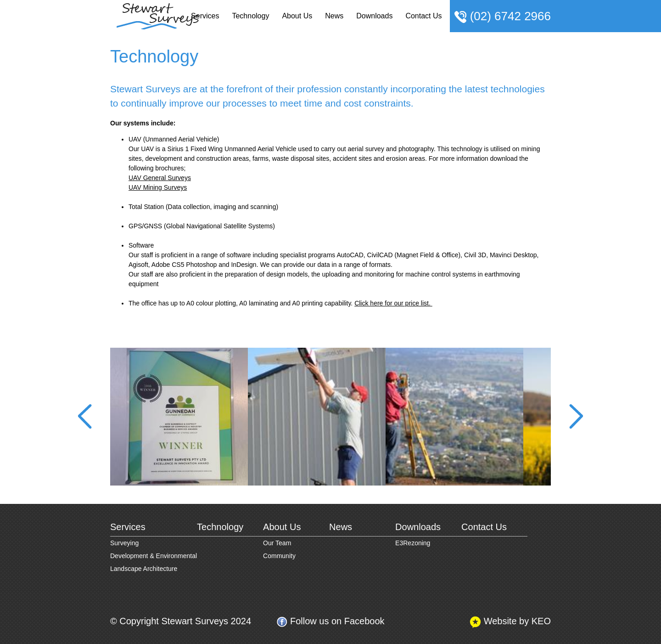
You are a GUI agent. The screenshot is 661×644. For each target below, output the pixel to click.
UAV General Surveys (160, 178)
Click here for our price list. (393, 303)
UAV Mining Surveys (158, 187)
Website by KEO (510, 622)
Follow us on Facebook (330, 622)
